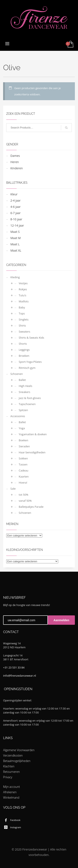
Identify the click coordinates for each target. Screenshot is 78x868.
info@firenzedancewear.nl (20, 676)
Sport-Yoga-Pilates (30, 362)
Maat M (15, 238)
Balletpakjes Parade (31, 507)
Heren (15, 162)
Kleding (15, 277)
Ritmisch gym (27, 368)
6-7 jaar (15, 213)
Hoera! (23, 483)
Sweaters (24, 332)
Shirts (22, 325)
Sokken (23, 458)
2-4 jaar (15, 200)
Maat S (15, 232)
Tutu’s (22, 295)
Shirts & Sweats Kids (31, 338)
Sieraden (24, 446)
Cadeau (24, 470)
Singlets (24, 319)
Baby (22, 307)
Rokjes (23, 289)
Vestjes (23, 283)
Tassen (23, 464)
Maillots (24, 301)
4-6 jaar (15, 207)
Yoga (22, 428)
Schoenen (17, 374)
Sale (13, 489)
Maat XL (16, 250)
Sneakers (24, 392)
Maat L (15, 244)
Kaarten (24, 476)
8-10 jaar (16, 219)
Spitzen (23, 410)
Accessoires (18, 416)
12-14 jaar (17, 225)
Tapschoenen (27, 404)
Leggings (24, 350)
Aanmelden (61, 620)
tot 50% (24, 495)
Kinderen (17, 168)
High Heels (25, 386)
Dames (15, 156)
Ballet (22, 380)
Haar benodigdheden (32, 452)
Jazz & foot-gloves (30, 398)
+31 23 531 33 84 (14, 667)
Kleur (14, 194)
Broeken (24, 356)
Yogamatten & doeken (33, 434)
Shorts (23, 344)
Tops (22, 313)
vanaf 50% (25, 501)
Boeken (24, 440)
